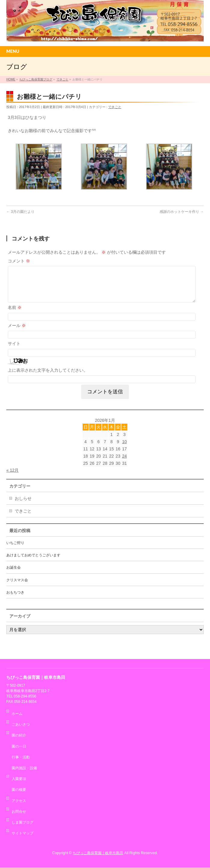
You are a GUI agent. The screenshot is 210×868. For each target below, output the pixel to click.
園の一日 (19, 747)
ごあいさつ (21, 725)
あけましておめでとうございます (33, 562)
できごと (115, 107)
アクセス (19, 801)
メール (17, 333)
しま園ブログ (23, 823)
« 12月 (12, 477)
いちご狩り (15, 550)
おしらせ (23, 506)
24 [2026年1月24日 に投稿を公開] (124, 463)
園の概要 (19, 790)
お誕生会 (14, 575)
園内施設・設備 (24, 768)
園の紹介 (19, 736)
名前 (15, 315)
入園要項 (19, 779)
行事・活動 (21, 758)
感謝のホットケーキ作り (182, 212)
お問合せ (19, 812)
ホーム (17, 714)
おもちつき (15, 600)
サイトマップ (23, 833)
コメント (19, 261)
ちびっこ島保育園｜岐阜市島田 (98, 853)
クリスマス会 (17, 587)
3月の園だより (20, 212)
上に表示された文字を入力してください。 (48, 377)
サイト (14, 351)
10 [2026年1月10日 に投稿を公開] (124, 449)
